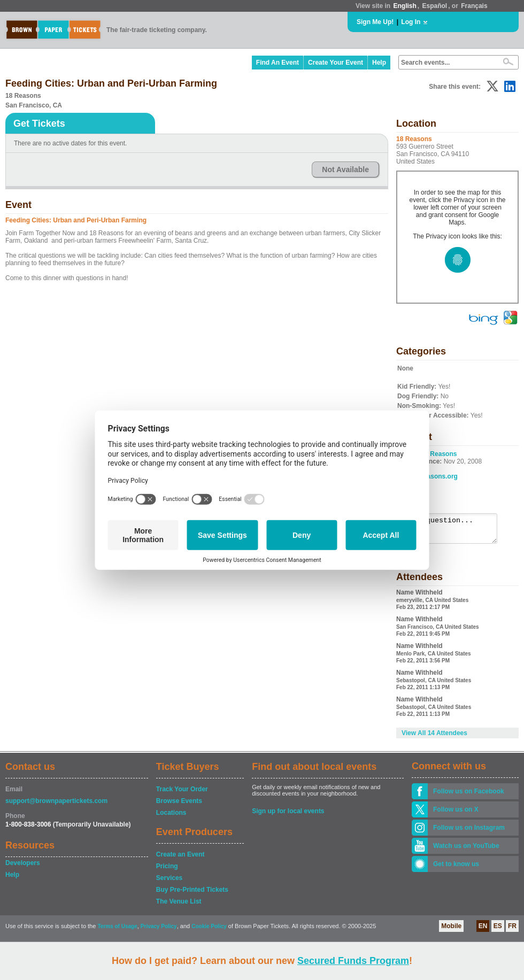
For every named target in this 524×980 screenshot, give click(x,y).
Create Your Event (336, 63)
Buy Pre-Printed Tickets (192, 894)
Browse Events (179, 806)
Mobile (451, 931)
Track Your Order (182, 794)
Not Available (345, 169)
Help (379, 63)
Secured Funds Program (353, 961)
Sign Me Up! (375, 22)
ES (498, 931)
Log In (411, 22)
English (404, 6)
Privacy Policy (159, 931)
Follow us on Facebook (469, 796)
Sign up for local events (288, 816)
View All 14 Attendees (434, 738)
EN (483, 931)
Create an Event (180, 859)
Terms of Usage (117, 931)
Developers (23, 868)
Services (169, 883)
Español (435, 6)
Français (474, 6)
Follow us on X (456, 814)
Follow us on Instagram (469, 832)
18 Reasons (439, 454)
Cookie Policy (209, 931)
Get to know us (456, 869)
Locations (171, 817)
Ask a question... (453, 531)
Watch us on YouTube (466, 851)
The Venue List (179, 906)
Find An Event (278, 63)
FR (512, 931)
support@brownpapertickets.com (56, 806)
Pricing (167, 871)
